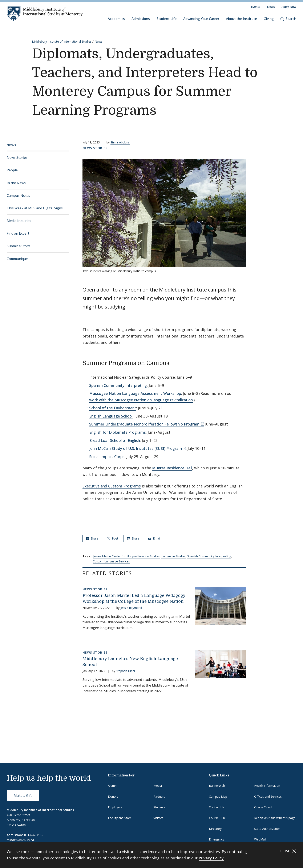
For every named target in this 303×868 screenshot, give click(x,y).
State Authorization (267, 829)
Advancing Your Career (201, 19)
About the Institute (241, 19)
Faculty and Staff (119, 818)
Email (154, 538)
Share (92, 538)
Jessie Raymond (131, 608)
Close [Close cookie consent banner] (288, 851)
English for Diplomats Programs (118, 432)
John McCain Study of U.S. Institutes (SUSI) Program (136, 448)
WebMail (260, 839)
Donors (113, 796)
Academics (116, 19)
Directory (215, 829)
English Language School (111, 416)
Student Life (167, 19)
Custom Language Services (111, 561)
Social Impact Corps (107, 457)
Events (256, 7)
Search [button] (288, 19)
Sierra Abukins (120, 142)
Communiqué (17, 259)
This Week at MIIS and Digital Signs (35, 208)
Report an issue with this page (275, 818)
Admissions (141, 19)
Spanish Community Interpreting (118, 385)
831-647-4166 (34, 835)
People (12, 170)
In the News (16, 183)
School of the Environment (113, 408)
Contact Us (217, 807)
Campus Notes (18, 196)
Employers (115, 807)
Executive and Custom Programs (112, 486)
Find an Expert (18, 233)
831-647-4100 (16, 825)
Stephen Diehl (125, 671)
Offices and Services (268, 796)
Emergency (217, 839)
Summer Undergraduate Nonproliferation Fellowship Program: (145, 424)
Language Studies (173, 556)
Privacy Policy (211, 858)
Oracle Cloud (263, 807)
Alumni (113, 786)
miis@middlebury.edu (21, 840)
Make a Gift (23, 796)
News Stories (17, 158)
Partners (159, 796)
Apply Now (289, 7)
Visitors (158, 818)
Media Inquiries (19, 221)
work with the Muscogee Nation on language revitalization (141, 400)
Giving (269, 19)
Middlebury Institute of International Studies (62, 41)
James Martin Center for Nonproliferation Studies (126, 556)
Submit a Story (18, 246)
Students (159, 807)
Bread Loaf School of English (115, 440)
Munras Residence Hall (172, 468)
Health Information (267, 786)
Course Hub (217, 818)
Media (158, 786)
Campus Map (218, 796)
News (271, 7)
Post (113, 538)
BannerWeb (217, 786)
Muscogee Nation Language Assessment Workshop (135, 393)
